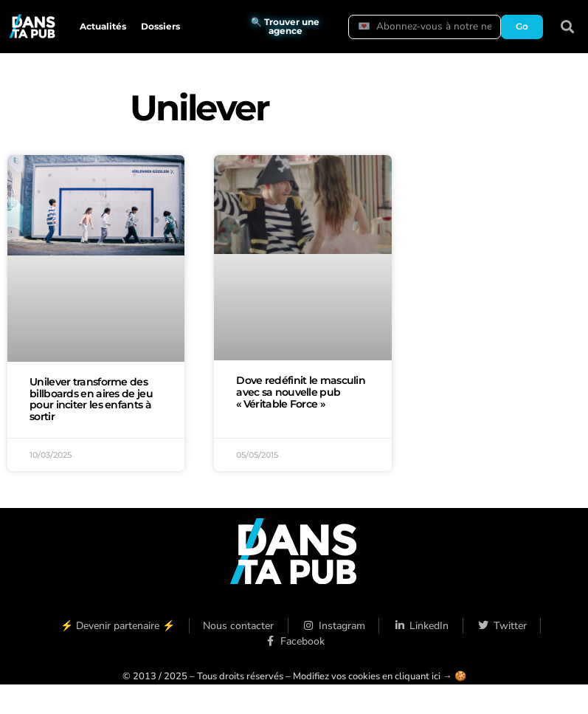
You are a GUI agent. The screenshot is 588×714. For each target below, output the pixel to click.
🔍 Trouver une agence (285, 26)
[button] (568, 27)
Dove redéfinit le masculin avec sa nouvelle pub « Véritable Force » (301, 392)
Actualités (103, 26)
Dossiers (160, 26)
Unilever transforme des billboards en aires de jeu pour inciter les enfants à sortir (91, 399)
